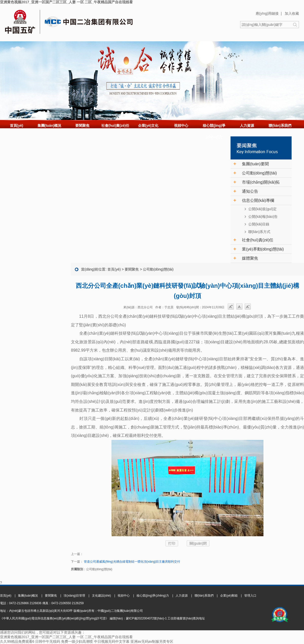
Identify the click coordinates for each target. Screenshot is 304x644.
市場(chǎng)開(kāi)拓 (261, 182)
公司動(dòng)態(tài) (259, 173)
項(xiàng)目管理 (74, 596)
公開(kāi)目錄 (259, 224)
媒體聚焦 (250, 258)
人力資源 (247, 126)
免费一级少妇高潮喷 (77, 641)
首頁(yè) (17, 126)
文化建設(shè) (101, 596)
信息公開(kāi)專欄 (258, 200)
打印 (172, 543)
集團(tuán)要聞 (255, 164)
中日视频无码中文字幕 (112, 641)
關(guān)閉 (198, 543)
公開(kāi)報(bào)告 (263, 217)
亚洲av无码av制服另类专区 (152, 641)
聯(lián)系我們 (280, 126)
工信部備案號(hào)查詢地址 (186, 618)
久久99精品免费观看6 (17, 641)
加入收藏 (292, 13)
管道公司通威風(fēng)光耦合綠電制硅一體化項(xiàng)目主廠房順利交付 (132, 562)
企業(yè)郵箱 (229, 596)
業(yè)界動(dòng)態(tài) (263, 249)
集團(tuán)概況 (50, 126)
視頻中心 (181, 126)
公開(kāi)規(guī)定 (262, 209)
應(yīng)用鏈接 (267, 13)
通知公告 (250, 191)
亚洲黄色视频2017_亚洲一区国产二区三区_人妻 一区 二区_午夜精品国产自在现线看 (66, 2)
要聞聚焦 (82, 126)
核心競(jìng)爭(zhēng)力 (214, 131)
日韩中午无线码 (48, 641)
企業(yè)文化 (148, 126)
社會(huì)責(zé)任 (115, 126)
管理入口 (250, 596)
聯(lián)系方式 (259, 232)
